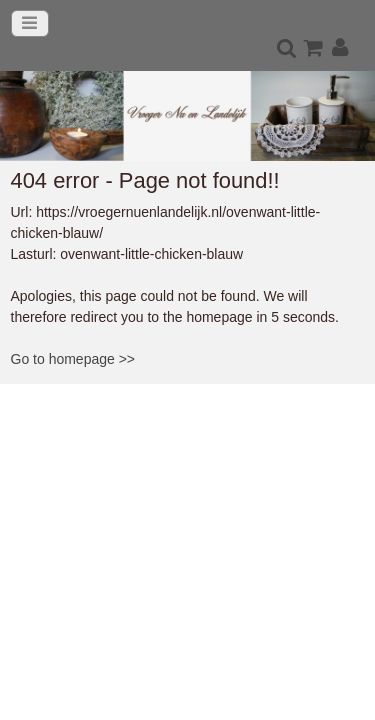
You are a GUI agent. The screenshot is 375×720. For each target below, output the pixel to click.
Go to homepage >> (73, 359)
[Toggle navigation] (30, 23)
